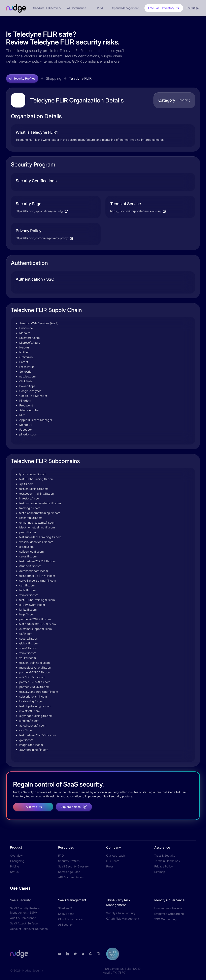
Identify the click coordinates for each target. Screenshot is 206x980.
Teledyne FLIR (80, 78)
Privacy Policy (164, 866)
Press (110, 866)
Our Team (113, 861)
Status (14, 872)
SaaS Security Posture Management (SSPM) (25, 910)
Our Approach (116, 855)
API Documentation (71, 877)
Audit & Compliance (23, 918)
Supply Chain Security (121, 913)
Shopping (54, 78)
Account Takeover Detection (29, 929)
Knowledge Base (69, 872)
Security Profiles (69, 861)
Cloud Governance (70, 919)
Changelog (17, 861)
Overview (16, 855)
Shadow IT (65, 908)
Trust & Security (165, 855)
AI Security (65, 925)
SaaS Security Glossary (73, 866)
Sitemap (160, 872)
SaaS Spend (66, 914)
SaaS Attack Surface (24, 923)
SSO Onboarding (165, 919)
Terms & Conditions (167, 861)
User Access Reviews (168, 908)
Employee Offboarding (169, 914)
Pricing (15, 866)
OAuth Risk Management (123, 918)
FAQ (61, 855)
